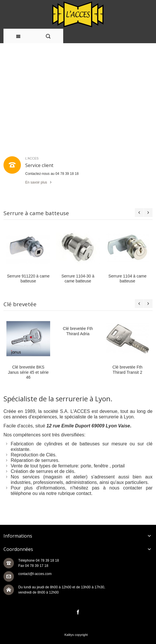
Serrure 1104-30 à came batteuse (78, 279)
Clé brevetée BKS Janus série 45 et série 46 (28, 372)
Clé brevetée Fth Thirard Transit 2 (127, 370)
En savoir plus (36, 182)
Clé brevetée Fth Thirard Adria (78, 331)
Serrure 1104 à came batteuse (127, 279)
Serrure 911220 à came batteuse (28, 279)
